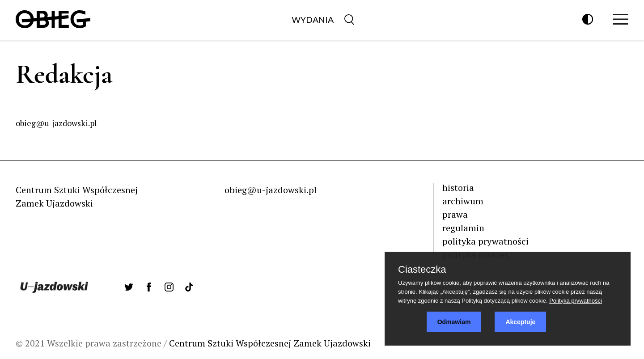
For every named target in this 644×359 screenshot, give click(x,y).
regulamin (463, 228)
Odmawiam (454, 322)
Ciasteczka (422, 270)
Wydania (313, 20)
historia (458, 188)
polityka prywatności (485, 241)
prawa (455, 214)
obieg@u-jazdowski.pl (271, 190)
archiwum (463, 201)
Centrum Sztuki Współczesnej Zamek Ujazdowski (270, 343)
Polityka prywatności (576, 301)
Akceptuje (520, 322)
